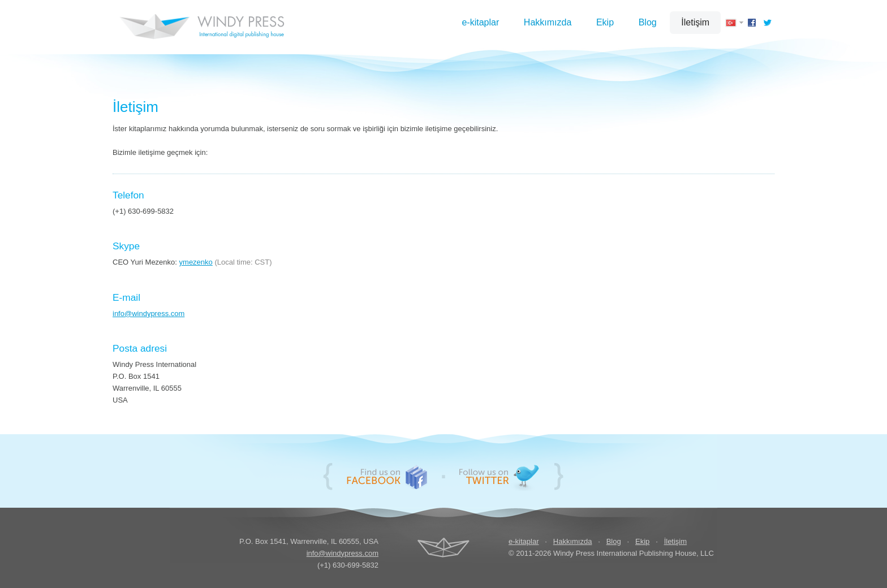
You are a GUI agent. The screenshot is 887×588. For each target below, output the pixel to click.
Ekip (605, 22)
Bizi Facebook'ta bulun (387, 477)
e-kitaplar (480, 22)
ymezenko (196, 262)
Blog (648, 22)
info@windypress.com (148, 314)
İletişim (695, 22)
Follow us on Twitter (499, 477)
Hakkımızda (548, 22)
